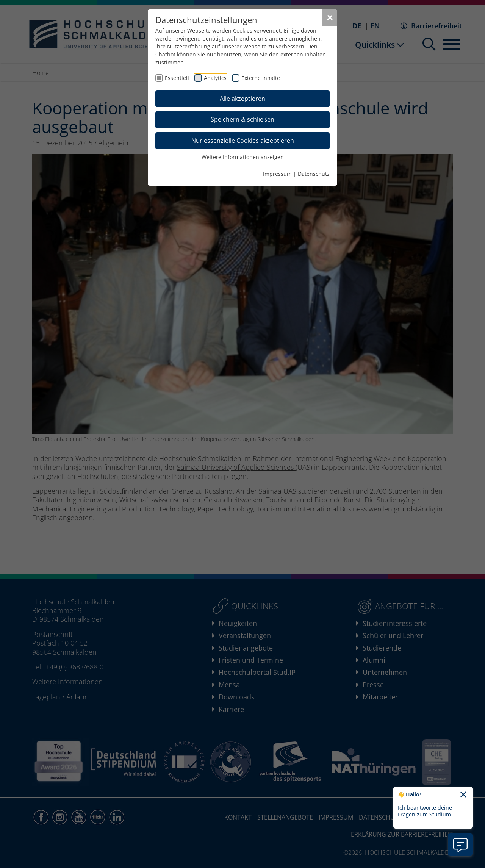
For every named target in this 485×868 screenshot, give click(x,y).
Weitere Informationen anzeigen (243, 157)
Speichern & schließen (242, 119)
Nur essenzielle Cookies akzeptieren (243, 141)
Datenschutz (314, 174)
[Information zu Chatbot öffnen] (460, 845)
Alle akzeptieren (242, 99)
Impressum (277, 174)
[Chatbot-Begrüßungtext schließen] (463, 795)
